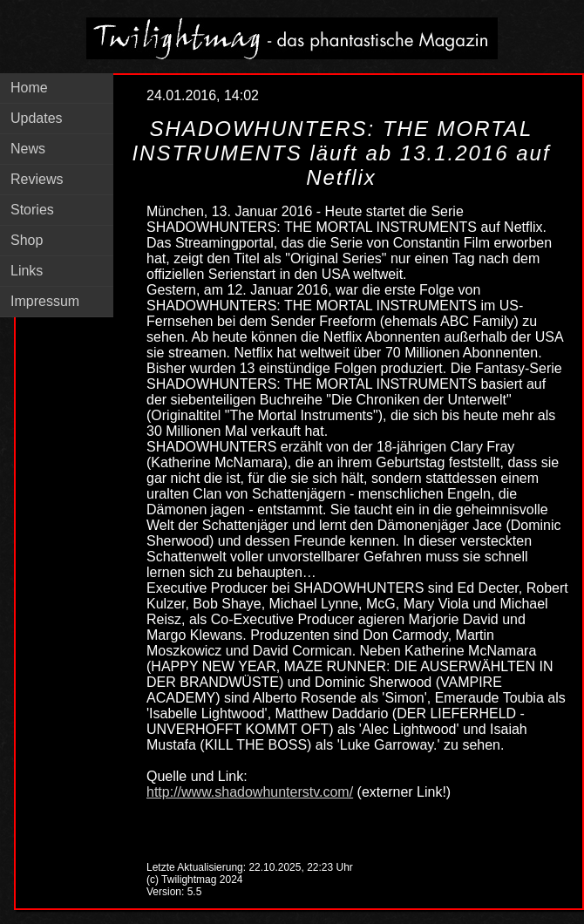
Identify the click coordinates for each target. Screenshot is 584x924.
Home (29, 88)
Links (27, 271)
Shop (27, 240)
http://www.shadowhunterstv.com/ (250, 792)
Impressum (45, 301)
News (28, 149)
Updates (37, 118)
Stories (32, 210)
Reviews (37, 179)
